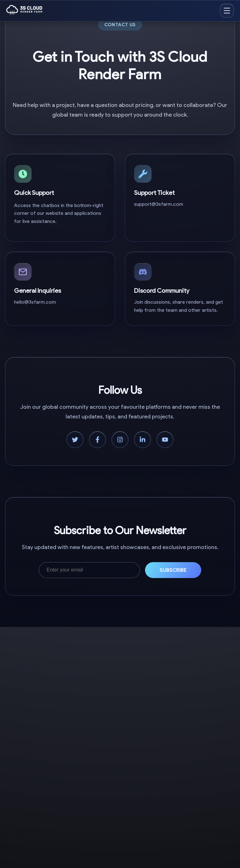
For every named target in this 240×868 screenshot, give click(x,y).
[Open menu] (227, 11)
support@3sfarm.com (159, 204)
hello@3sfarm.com (35, 302)
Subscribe (173, 570)
